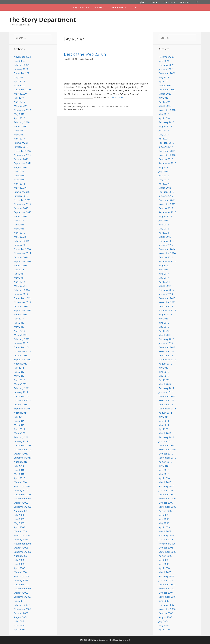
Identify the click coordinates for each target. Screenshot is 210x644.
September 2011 (23, 409)
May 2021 (19, 77)
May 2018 (19, 114)
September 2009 (23, 507)
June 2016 (19, 175)
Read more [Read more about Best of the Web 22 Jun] (118, 97)
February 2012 (22, 388)
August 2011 (21, 413)
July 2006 (19, 621)
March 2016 (20, 188)
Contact (134, 7)
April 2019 (19, 102)
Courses (155, 2)
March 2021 (20, 85)
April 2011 (19, 429)
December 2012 (22, 347)
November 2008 (22, 544)
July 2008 (19, 560)
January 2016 (21, 196)
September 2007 (23, 597)
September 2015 (23, 212)
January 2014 (21, 294)
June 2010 (19, 470)
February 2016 (22, 192)
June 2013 (19, 323)
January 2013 (21, 343)
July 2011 (19, 417)
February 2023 (22, 65)
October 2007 (21, 593)
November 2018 (22, 110)
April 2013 (19, 331)
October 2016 (21, 159)
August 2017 (21, 126)
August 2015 (21, 216)
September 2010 (23, 458)
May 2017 (19, 135)
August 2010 (21, 462)
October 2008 (21, 548)
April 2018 (19, 118)
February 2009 (22, 535)
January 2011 (21, 441)
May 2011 (19, 425)
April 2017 (19, 139)
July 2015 (19, 220)
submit (127, 107)
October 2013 (21, 306)
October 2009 (21, 503)
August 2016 (21, 167)
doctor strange (89, 107)
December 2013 (22, 298)
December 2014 (22, 249)
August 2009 (21, 511)
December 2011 (22, 396)
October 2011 (21, 405)
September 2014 (23, 261)
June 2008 (19, 564)
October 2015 (21, 208)
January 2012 (21, 392)
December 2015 (22, 200)
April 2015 (19, 233)
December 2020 (22, 90)
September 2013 (23, 310)
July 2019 (19, 98)
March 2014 (20, 286)
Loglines (142, 2)
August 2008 (21, 556)
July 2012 (19, 368)
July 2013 (19, 319)
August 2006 (21, 617)
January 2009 (21, 539)
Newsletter (186, 2)
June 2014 (19, 274)
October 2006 (21, 613)
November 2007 (22, 589)
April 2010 (19, 478)
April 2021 (19, 81)
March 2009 (20, 531)
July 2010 (19, 466)
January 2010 (21, 490)
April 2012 (19, 380)
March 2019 (20, 106)
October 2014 (21, 257)
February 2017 (22, 143)
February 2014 (22, 290)
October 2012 (21, 355)
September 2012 (23, 359)
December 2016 (22, 151)
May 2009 (19, 523)
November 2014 (22, 253)
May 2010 (19, 474)
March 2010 (20, 482)
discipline (77, 107)
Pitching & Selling (119, 7)
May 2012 (19, 376)
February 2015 (22, 241)
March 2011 (20, 433)
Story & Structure (83, 7)
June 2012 (19, 372)
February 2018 (22, 122)
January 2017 (21, 147)
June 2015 (19, 225)
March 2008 (20, 572)
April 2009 (19, 527)
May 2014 (19, 278)
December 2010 (22, 445)
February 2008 (22, 576)
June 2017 (19, 130)
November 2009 (22, 499)
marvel (109, 107)
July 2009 (19, 515)
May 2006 (19, 625)
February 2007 (22, 605)
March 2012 (20, 384)
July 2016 (19, 171)
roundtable (118, 107)
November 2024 (22, 57)
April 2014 (19, 282)
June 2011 (19, 421)
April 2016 (19, 184)
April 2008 (19, 568)
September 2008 (23, 552)
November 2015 (22, 204)
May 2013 (19, 327)
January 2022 (21, 69)
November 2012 (22, 351)
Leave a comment (75, 109)
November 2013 (22, 302)
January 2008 (21, 580)
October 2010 (21, 454)
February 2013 (22, 339)
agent (70, 107)
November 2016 (22, 155)
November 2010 (22, 449)
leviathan (101, 107)
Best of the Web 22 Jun (85, 54)
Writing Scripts (101, 7)
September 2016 (23, 163)
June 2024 (19, 61)
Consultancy (169, 2)
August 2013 (21, 315)
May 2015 (19, 229)
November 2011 (22, 400)
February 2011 (22, 437)
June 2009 (19, 519)
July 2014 (19, 269)
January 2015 (21, 245)
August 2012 (21, 364)
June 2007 (19, 601)
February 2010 (22, 486)
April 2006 (19, 629)
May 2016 (19, 180)
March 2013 (20, 335)
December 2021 (22, 73)
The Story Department (42, 20)
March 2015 (20, 237)
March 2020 (20, 94)
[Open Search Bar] (197, 2)
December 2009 (22, 495)
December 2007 (22, 585)
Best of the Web (74, 104)
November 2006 (22, 609)
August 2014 (21, 265)
